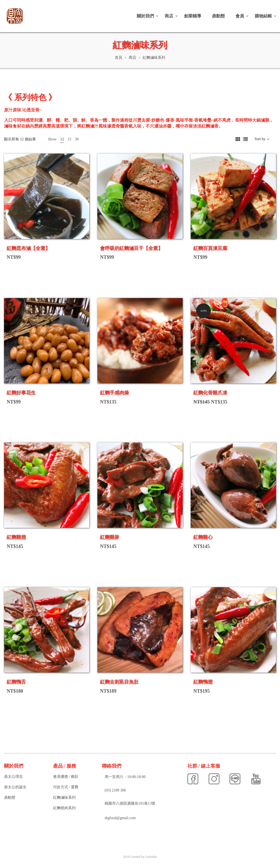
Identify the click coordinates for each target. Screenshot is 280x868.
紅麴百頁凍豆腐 (210, 248)
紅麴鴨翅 (203, 682)
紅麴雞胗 (110, 537)
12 (62, 139)
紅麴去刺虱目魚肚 (119, 682)
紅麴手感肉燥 (115, 393)
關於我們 (145, 16)
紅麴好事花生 (21, 393)
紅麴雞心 (203, 537)
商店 (169, 16)
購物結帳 (263, 16)
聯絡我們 (112, 766)
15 (69, 139)
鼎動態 (218, 16)
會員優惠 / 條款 (66, 777)
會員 (240, 16)
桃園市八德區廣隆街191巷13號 (130, 803)
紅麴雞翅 (16, 537)
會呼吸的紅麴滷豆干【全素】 (131, 248)
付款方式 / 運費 (66, 787)
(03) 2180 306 (115, 790)
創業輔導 (193, 16)
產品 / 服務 (65, 766)
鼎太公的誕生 (15, 787)
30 (77, 139)
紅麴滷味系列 (64, 798)
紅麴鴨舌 (16, 682)
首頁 (119, 58)
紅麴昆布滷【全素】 (28, 248)
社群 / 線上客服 (204, 766)
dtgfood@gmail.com (120, 818)
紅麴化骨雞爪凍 (210, 393)
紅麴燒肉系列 (64, 808)
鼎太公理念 (13, 777)
